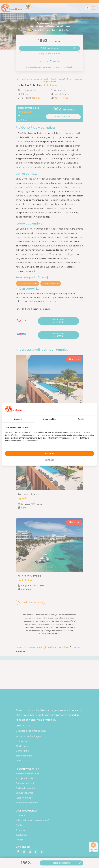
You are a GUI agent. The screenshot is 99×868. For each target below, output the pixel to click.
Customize (50, 460)
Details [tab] (81, 419)
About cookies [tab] (49, 419)
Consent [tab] (18, 419)
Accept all (49, 454)
